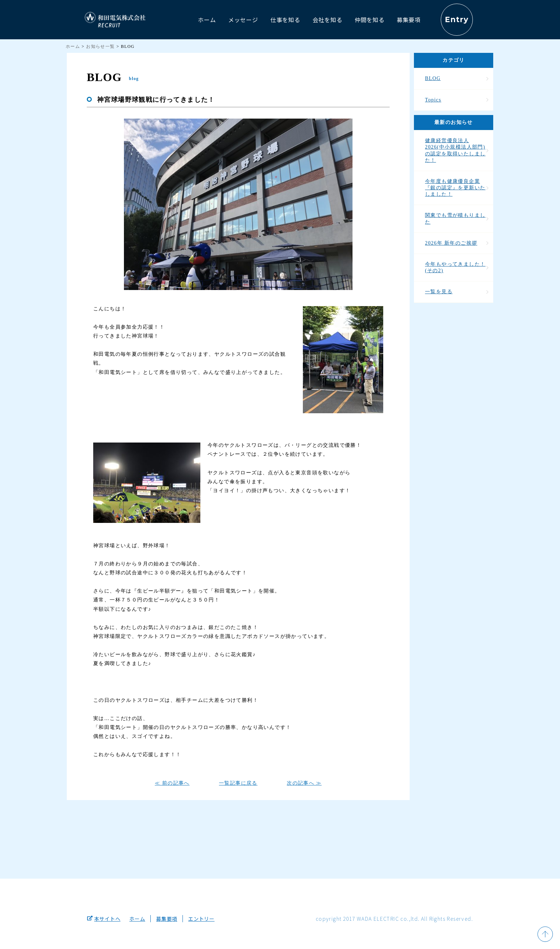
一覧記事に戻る (238, 783)
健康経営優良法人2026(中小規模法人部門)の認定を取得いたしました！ (455, 150)
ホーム (73, 46)
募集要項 (167, 919)
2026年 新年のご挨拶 (451, 243)
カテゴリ (454, 60)
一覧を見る (439, 292)
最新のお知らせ (454, 122)
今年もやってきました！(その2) (455, 267)
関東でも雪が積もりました (455, 218)
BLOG (433, 78)
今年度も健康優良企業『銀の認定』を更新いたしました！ (455, 188)
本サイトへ (104, 919)
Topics (433, 100)
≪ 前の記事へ (172, 783)
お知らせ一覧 (100, 46)
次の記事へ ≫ (304, 783)
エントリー (201, 919)
